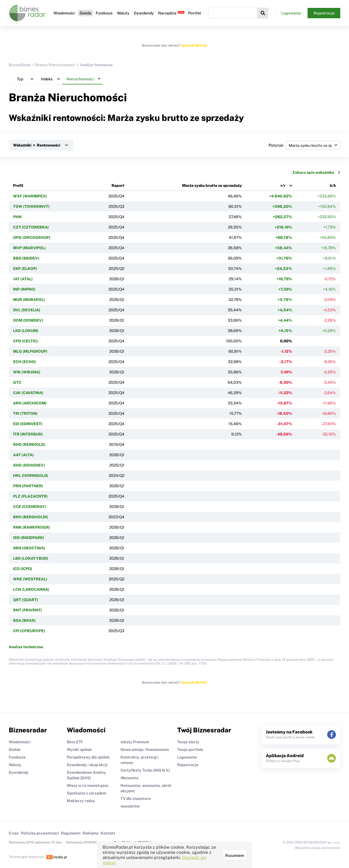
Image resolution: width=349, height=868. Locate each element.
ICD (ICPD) (23, 569)
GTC (17, 382)
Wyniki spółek (79, 750)
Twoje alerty (188, 742)
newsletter (130, 806)
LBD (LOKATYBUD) (31, 558)
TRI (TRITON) (25, 413)
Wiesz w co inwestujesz (88, 785)
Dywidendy (144, 13)
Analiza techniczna (26, 647)
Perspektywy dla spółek (88, 757)
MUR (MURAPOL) (29, 300)
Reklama (91, 833)
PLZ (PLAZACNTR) (30, 496)
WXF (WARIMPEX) (30, 196)
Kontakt (108, 833)
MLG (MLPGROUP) (30, 351)
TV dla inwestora (136, 799)
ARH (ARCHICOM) (30, 403)
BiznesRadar (20, 65)
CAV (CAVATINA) (28, 393)
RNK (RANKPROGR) (32, 527)
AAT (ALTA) (23, 455)
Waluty (123, 13)
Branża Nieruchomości (55, 65)
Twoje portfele (190, 750)
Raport (118, 185)
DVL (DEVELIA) (27, 310)
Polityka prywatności (40, 833)
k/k (333, 185)
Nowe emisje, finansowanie (145, 750)
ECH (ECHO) (25, 362)
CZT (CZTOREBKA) (31, 227)
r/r (283, 185)
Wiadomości (64, 13)
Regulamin (71, 833)
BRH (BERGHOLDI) (31, 517)
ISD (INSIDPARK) (29, 538)
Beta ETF (75, 742)
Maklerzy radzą (81, 801)
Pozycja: (304, 145)
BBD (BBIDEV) (26, 258)
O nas (14, 833)
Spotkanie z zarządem (87, 793)
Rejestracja (324, 13)
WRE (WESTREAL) (30, 579)
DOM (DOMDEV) (28, 320)
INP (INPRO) (24, 289)
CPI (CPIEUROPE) (29, 631)
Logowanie (291, 13)
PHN (17, 217)
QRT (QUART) (26, 600)
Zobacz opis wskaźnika (316, 172)
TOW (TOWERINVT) (31, 206)
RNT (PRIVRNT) (28, 610)
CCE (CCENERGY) (30, 507)
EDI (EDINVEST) (28, 424)
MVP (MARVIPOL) (29, 248)
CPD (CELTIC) (25, 341)
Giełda (85, 13)
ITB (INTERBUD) (28, 434)
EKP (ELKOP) (25, 269)
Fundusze (104, 13)
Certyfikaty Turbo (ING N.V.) (145, 770)
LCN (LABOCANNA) (31, 589)
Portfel (195, 13)
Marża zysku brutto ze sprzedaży (212, 185)
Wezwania (130, 778)
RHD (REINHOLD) (29, 444)
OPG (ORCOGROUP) (32, 237)
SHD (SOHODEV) (29, 465)
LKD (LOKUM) (26, 331)
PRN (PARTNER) (28, 486)
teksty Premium (135, 742)
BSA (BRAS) (24, 620)
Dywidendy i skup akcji (87, 765)
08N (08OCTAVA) (29, 548)
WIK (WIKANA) (27, 372)
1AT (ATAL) (23, 279)
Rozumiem (235, 855)
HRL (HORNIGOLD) (31, 476)
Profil (18, 185)
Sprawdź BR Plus (194, 45)
